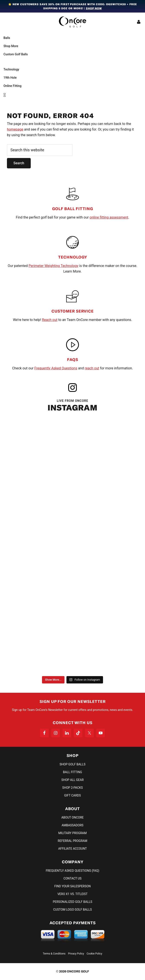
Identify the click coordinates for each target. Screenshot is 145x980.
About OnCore (72, 817)
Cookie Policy (94, 954)
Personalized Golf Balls (72, 902)
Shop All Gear (72, 780)
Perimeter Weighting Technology (53, 266)
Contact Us (72, 878)
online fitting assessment (109, 217)
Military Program (73, 833)
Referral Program (72, 841)
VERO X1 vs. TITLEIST (72, 894)
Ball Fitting (72, 772)
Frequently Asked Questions (56, 368)
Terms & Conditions (54, 954)
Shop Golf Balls (72, 764)
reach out (92, 368)
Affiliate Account (72, 849)
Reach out (50, 320)
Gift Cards (72, 795)
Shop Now (94, 8)
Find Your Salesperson (72, 886)
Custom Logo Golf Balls (73, 910)
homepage (15, 129)
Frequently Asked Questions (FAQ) (72, 871)
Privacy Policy (76, 954)
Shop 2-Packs (72, 788)
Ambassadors (73, 825)
